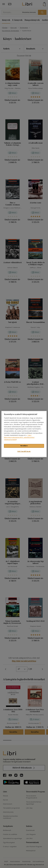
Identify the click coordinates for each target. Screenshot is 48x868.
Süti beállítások (24, 452)
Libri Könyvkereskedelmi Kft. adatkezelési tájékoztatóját (19, 438)
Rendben (24, 446)
